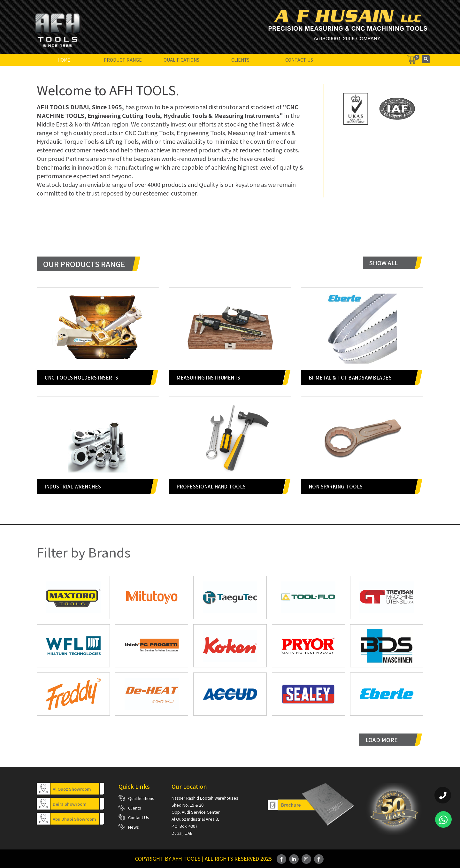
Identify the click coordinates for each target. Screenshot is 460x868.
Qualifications (181, 60)
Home (64, 60)
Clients (240, 60)
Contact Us (299, 60)
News (134, 827)
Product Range (123, 60)
